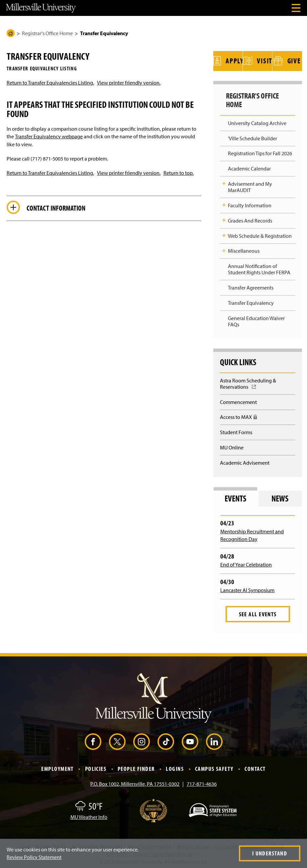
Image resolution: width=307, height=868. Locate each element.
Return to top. (179, 173)
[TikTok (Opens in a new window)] (166, 740)
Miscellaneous (244, 249)
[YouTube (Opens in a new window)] (190, 740)
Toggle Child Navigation (224, 182)
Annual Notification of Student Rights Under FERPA (259, 267)
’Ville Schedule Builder (253, 137)
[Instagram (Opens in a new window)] (142, 740)
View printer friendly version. (129, 83)
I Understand (270, 853)
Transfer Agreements (251, 286)
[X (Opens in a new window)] (117, 740)
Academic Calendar (249, 167)
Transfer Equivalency (251, 301)
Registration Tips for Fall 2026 (260, 152)
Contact (255, 767)
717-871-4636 (202, 782)
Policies (96, 767)
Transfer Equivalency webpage (49, 136)
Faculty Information (250, 204)
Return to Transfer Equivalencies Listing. (50, 83)
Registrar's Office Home (47, 33)
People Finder (136, 767)
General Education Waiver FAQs (256, 320)
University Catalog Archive (257, 121)
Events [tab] (235, 497)
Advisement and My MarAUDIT (250, 185)
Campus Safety (214, 767)
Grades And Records (250, 219)
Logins (175, 767)
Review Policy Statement (34, 857)
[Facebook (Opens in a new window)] (93, 740)
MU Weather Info (89, 815)
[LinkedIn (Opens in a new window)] (214, 740)
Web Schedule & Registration (260, 234)
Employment (57, 767)
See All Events (258, 612)
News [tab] (280, 497)
